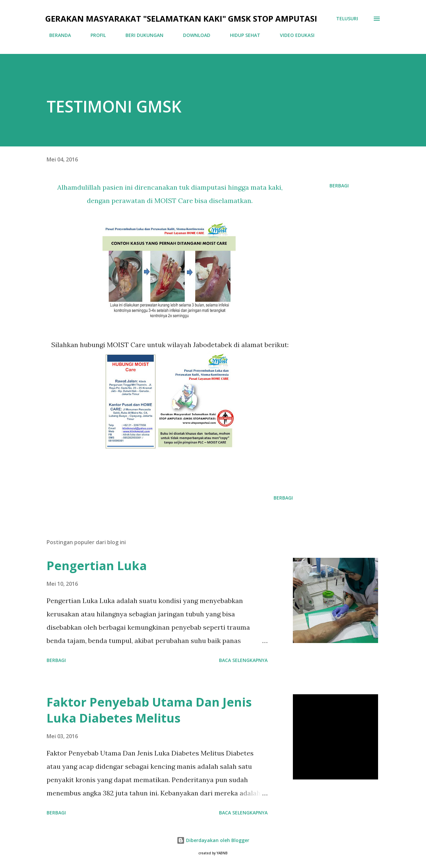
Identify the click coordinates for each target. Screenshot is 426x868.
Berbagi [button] (339, 186)
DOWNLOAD (193, 35)
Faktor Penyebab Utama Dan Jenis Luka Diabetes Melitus (149, 710)
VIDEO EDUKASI (293, 35)
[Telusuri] (347, 19)
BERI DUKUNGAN (140, 35)
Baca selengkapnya (243, 660)
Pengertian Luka (97, 566)
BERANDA (56, 35)
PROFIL (94, 35)
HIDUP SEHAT (241, 35)
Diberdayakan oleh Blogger (213, 840)
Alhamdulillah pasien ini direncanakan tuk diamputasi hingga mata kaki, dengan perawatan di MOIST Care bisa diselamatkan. (170, 194)
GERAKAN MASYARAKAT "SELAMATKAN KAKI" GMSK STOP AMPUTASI (181, 18)
